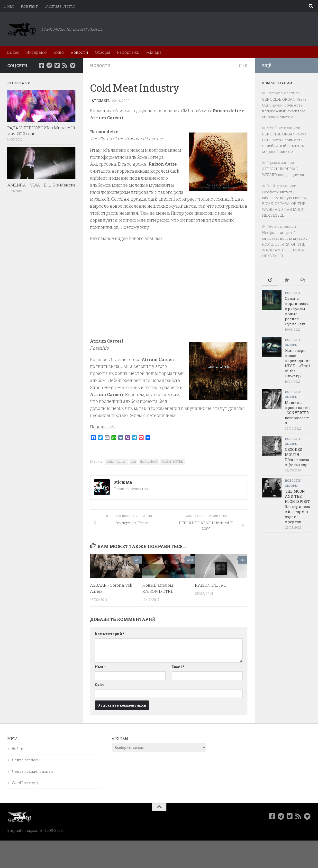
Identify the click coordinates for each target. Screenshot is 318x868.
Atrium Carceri (117, 461)
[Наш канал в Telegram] (49, 65)
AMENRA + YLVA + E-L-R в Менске (41, 185)
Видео (13, 52)
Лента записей (26, 760)
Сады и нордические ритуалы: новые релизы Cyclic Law (297, 311)
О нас (9, 6)
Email (178, 667)
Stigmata (101, 101)
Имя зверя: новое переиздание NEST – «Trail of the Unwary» (298, 363)
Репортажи (128, 52)
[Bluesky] (73, 65)
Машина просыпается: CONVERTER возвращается (298, 413)
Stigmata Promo (60, 6)
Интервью (36, 52)
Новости (79, 52)
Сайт (100, 685)
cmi (133, 461)
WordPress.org (25, 783)
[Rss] (65, 65)
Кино (59, 52)
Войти (18, 748)
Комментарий (110, 634)
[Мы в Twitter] (57, 65)
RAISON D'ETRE (172, 461)
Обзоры (103, 52)
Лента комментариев (32, 771)
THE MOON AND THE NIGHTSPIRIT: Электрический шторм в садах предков (298, 506)
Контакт (29, 6)
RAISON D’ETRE (211, 585)
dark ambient (149, 461)
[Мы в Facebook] (41, 65)
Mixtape (154, 52)
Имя (100, 667)
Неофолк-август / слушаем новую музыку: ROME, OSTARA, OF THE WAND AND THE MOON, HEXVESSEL (285, 204)
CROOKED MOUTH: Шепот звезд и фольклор (297, 457)
